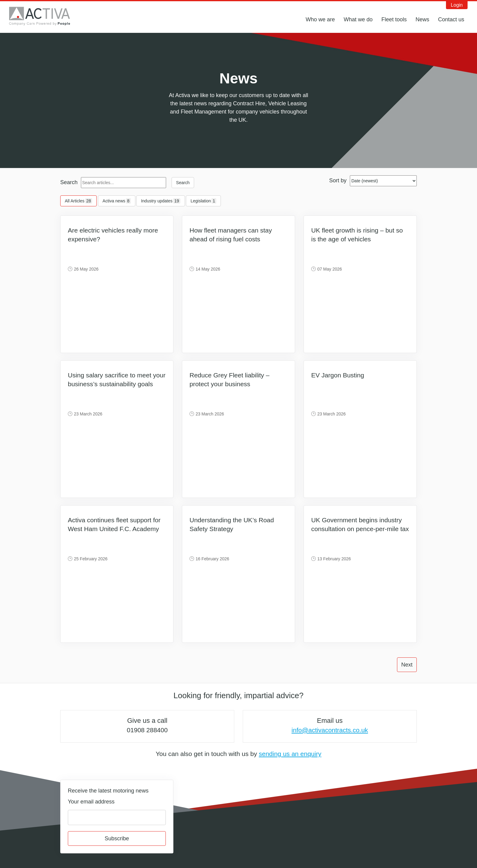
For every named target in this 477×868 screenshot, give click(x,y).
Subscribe (117, 838)
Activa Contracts (44, 16)
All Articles (78, 201)
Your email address (91, 802)
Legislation (203, 201)
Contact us (451, 19)
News (422, 19)
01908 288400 (147, 730)
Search (69, 182)
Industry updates (160, 201)
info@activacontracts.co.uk (330, 730)
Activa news (117, 201)
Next (407, 665)
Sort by (338, 180)
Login (457, 5)
